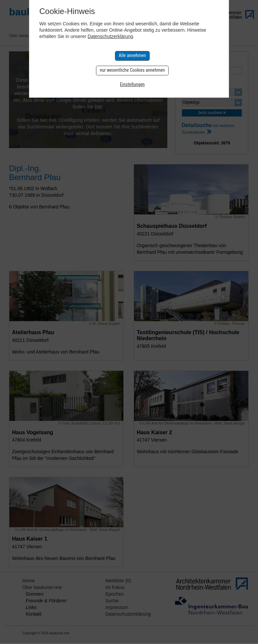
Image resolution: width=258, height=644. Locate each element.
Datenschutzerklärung (110, 36)
